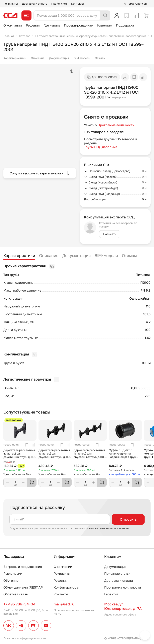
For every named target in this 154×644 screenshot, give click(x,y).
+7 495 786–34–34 (19, 604)
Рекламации (13, 574)
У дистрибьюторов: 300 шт (124, 474)
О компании (13, 25)
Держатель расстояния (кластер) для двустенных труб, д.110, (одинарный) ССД (19, 455)
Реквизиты (11, 4)
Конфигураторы (66, 587)
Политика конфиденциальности (25, 638)
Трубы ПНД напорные (101, 147)
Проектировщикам (79, 25)
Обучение (11, 581)
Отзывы (100, 58)
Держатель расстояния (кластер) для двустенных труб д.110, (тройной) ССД (89, 455)
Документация (59, 58)
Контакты (78, 4)
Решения (33, 25)
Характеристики (15, 58)
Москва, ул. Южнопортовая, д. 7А (123, 606)
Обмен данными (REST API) (24, 587)
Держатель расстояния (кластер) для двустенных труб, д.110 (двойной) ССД (54, 455)
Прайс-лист (59, 4)
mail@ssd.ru (64, 604)
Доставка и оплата (35, 4)
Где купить (52, 25)
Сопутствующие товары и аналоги (40, 173)
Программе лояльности (116, 125)
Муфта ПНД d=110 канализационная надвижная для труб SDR (122, 455)
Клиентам (105, 25)
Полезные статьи (117, 574)
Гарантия (111, 594)
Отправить (128, 520)
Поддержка (125, 25)
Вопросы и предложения (23, 567)
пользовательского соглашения (107, 528)
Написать (110, 234)
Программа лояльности (123, 587)
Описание (38, 58)
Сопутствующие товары (27, 412)
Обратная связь (16, 594)
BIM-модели (82, 58)
